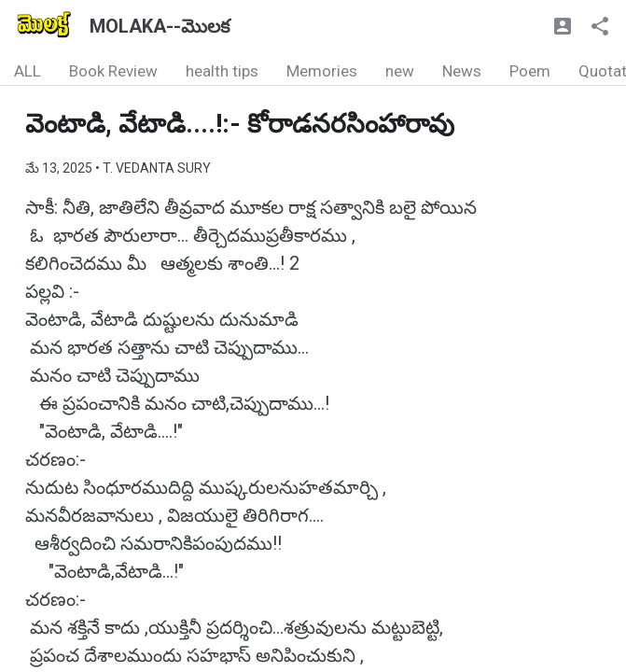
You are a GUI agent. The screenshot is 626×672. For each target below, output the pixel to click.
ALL (28, 71)
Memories (322, 71)
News (462, 71)
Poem (530, 71)
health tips (222, 71)
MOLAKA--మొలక (160, 26)
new (400, 71)
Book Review (113, 71)
